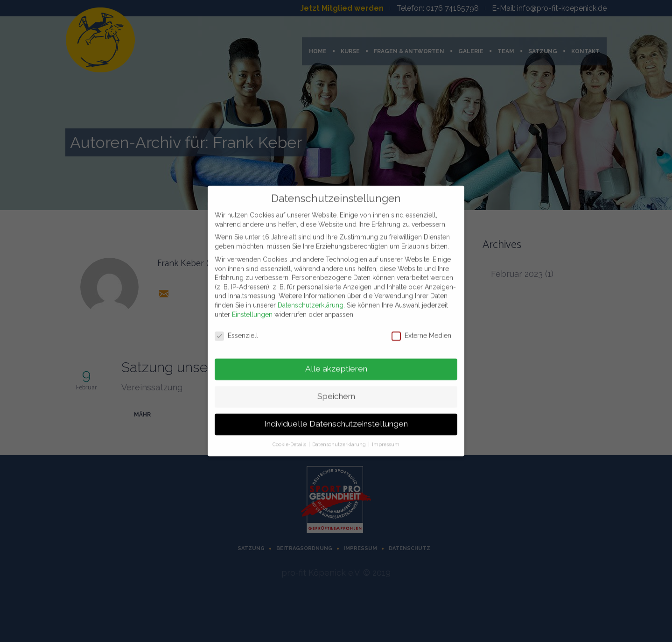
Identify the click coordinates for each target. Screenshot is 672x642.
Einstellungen (252, 310)
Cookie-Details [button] (290, 440)
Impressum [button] (386, 440)
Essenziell (236, 332)
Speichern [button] (336, 392)
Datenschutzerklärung (311, 301)
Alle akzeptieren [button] (336, 365)
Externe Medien (421, 332)
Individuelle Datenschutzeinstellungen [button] (336, 420)
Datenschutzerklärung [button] (340, 440)
